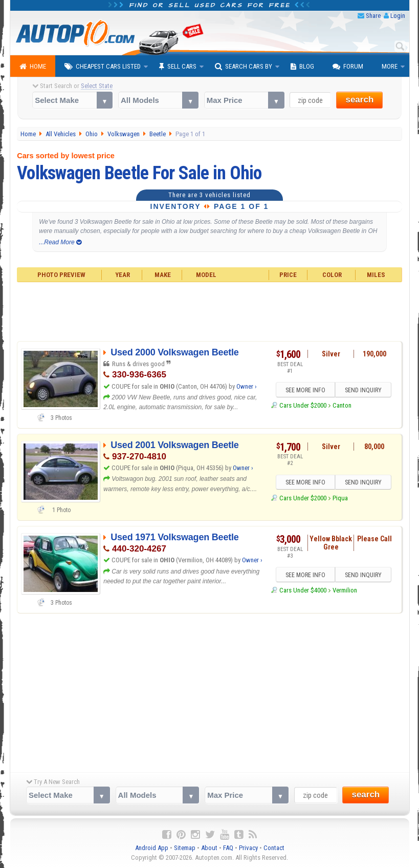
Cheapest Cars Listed (103, 67)
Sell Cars (178, 67)
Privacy (248, 848)
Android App (152, 848)
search (359, 100)
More (390, 66)
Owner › (247, 386)
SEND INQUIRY (363, 390)
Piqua (340, 498)
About (209, 848)
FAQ (228, 848)
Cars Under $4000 (303, 590)
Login (398, 16)
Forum (348, 67)
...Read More (60, 242)
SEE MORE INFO (305, 390)
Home (33, 67)
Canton (342, 405)
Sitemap (185, 848)
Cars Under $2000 (303, 405)
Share (373, 16)
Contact (274, 848)
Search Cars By (244, 67)
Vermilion (345, 590)
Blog (302, 67)
